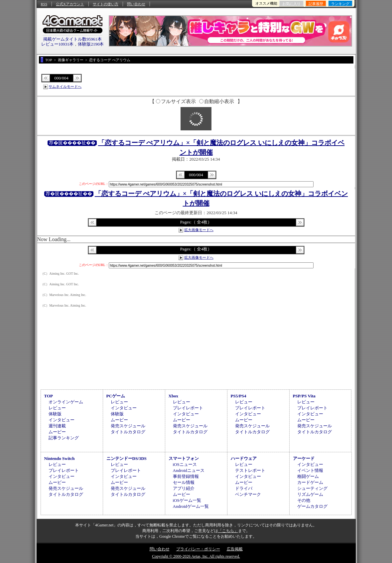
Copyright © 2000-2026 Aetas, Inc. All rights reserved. (196, 556)
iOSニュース (185, 464)
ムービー (57, 432)
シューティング (312, 488)
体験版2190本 (91, 44)
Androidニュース (189, 470)
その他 (304, 500)
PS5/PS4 (239, 396)
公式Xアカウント (70, 4)
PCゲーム (116, 396)
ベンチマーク (248, 494)
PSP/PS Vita (304, 396)
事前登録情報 (186, 476)
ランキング (340, 4)
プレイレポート (188, 408)
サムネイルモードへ (65, 86)
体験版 (55, 414)
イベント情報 (310, 470)
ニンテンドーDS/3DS (127, 458)
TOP (49, 396)
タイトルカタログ (128, 432)
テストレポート (250, 470)
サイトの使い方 (106, 4)
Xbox (174, 396)
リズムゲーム (310, 494)
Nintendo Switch (60, 458)
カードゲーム (310, 482)
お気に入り (291, 4)
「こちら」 (228, 531)
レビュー (57, 408)
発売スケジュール (128, 426)
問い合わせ (136, 4)
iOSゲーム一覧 (187, 500)
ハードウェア (244, 458)
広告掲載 (235, 549)
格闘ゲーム (308, 476)
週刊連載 (57, 426)
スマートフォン (184, 458)
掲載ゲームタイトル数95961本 (72, 39)
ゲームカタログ (312, 506)
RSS (44, 4)
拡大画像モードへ (199, 230)
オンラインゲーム (66, 402)
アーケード (304, 458)
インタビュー (62, 420)
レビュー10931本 (58, 44)
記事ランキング (64, 438)
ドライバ (244, 488)
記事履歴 (316, 4)
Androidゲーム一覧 (191, 506)
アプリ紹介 (184, 488)
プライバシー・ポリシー (198, 549)
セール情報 (184, 482)
